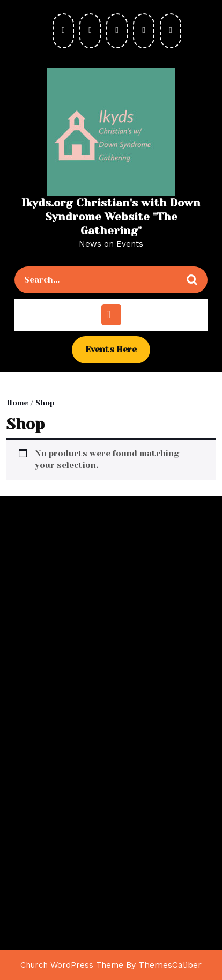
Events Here (118, 353)
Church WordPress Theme (72, 965)
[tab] (111, 315)
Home (17, 403)
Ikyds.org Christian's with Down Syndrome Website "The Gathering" (111, 217)
